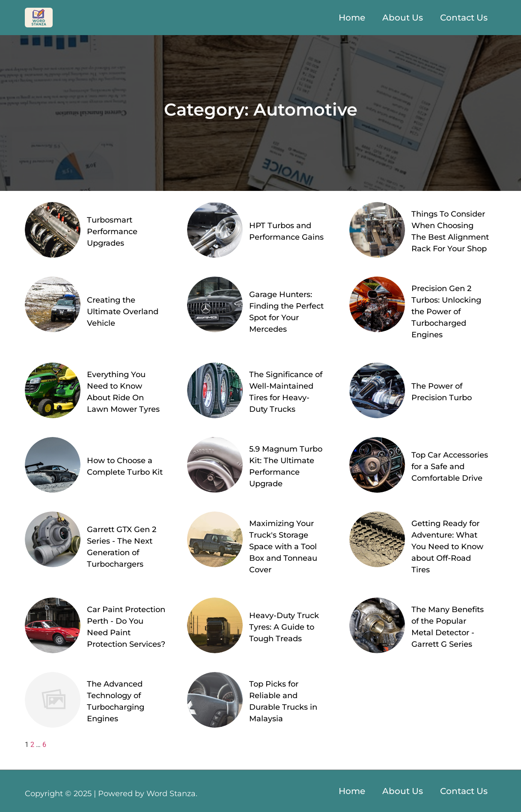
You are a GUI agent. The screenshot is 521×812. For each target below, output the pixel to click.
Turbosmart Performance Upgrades (112, 232)
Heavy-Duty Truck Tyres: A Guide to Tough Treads (284, 627)
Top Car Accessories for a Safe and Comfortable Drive (450, 467)
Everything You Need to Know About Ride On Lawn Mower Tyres (123, 392)
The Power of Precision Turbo (442, 392)
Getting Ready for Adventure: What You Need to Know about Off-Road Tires (447, 547)
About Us (403, 18)
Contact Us (464, 18)
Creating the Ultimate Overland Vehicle (123, 312)
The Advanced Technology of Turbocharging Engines (116, 701)
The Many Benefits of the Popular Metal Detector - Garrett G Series (448, 627)
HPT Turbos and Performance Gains (286, 231)
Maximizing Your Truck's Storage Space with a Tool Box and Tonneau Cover (283, 547)
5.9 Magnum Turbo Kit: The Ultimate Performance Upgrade (286, 466)
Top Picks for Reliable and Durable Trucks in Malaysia (283, 701)
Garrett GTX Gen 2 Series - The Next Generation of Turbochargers (122, 547)
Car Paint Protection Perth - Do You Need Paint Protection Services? (126, 627)
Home (352, 18)
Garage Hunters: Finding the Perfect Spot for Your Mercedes (286, 312)
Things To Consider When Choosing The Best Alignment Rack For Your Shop (450, 231)
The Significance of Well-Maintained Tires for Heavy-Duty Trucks (286, 392)
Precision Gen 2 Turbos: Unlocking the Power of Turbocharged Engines (446, 312)
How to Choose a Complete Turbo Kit (125, 466)
